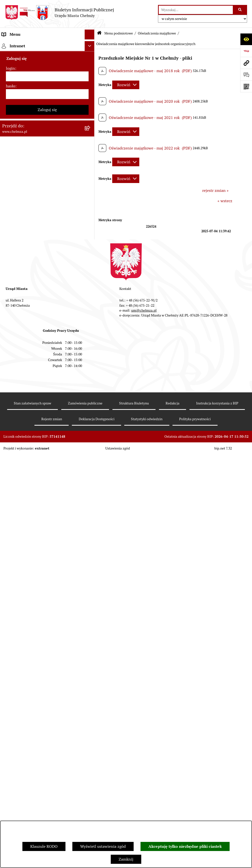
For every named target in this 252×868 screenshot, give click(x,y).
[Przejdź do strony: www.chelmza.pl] (246, 63)
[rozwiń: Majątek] (91, 214)
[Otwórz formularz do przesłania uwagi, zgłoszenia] (246, 75)
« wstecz (225, 201)
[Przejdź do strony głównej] (59, 13)
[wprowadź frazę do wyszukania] (196, 10)
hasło (11, 725)
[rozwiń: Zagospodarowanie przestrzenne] (91, 407)
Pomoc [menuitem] (8, 664)
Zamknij (126, 859)
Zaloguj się (47, 749)
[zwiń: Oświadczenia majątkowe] (91, 311)
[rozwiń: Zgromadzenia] (91, 459)
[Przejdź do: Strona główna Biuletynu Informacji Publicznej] (99, 33)
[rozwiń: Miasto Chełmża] (91, 70)
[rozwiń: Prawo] (91, 136)
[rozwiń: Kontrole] (91, 394)
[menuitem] (47, 57)
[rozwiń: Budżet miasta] (91, 188)
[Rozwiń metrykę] (126, 85)
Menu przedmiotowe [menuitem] (20, 654)
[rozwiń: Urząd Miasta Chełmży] (91, 96)
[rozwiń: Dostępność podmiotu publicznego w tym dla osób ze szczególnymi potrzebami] (91, 512)
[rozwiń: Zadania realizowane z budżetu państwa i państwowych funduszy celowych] (91, 570)
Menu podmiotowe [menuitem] (19, 44)
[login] (47, 716)
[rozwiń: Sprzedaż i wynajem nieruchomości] (91, 175)
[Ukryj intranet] (90, 685)
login (10, 708)
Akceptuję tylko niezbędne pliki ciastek (185, 846)
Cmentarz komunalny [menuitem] (21, 674)
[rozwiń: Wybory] (91, 253)
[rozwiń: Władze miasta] (91, 83)
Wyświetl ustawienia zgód (103, 846)
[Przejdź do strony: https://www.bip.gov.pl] (246, 51)
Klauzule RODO (44, 846)
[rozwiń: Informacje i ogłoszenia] (91, 381)
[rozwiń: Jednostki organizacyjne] (91, 149)
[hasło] (47, 733)
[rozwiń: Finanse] (91, 227)
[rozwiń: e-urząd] (91, 109)
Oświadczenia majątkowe (157, 33)
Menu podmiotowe (119, 33)
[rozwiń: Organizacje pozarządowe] (91, 279)
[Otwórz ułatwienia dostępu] (246, 39)
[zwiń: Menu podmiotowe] (91, 44)
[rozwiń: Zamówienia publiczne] (91, 162)
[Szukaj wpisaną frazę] (240, 10)
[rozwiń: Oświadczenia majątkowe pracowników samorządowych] (91, 337)
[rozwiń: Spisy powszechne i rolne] (91, 589)
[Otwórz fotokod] (246, 86)
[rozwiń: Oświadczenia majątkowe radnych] (91, 324)
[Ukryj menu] (90, 34)
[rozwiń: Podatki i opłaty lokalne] (91, 240)
